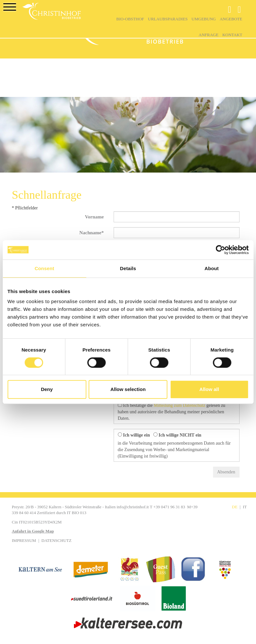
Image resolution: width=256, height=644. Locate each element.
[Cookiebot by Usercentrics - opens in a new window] (220, 250)
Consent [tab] (44, 268)
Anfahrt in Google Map (33, 531)
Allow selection (128, 389)
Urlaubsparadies (168, 19)
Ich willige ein (134, 435)
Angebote (231, 19)
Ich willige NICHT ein (177, 435)
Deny (47, 389)
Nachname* (92, 233)
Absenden (226, 472)
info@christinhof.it (133, 507)
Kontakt (232, 35)
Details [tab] (128, 268)
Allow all (209, 389)
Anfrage (208, 35)
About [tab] (212, 268)
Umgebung (204, 19)
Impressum (24, 540)
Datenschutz (56, 540)
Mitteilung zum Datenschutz (179, 405)
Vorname (94, 217)
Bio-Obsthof (130, 19)
